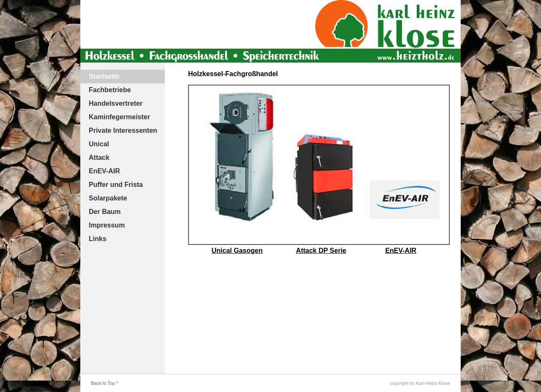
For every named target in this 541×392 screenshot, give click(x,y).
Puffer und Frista (116, 185)
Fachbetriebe (110, 90)
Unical (99, 144)
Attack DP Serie (321, 251)
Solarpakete (108, 198)
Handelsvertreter (116, 103)
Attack (99, 158)
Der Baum (105, 212)
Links (98, 239)
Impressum (107, 225)
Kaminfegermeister (119, 117)
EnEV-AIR (104, 171)
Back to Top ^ (105, 383)
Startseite (104, 76)
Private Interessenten (123, 130)
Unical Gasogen (237, 251)
